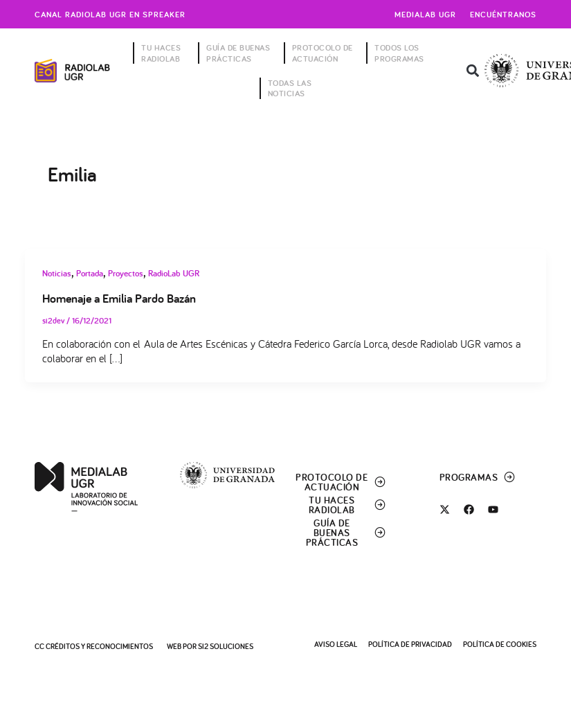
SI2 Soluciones (226, 646)
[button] (472, 71)
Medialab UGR (425, 14)
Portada (90, 273)
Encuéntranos (503, 14)
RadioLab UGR (174, 273)
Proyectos (126, 273)
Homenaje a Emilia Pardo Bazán (119, 298)
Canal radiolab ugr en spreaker (110, 14)
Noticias (57, 273)
